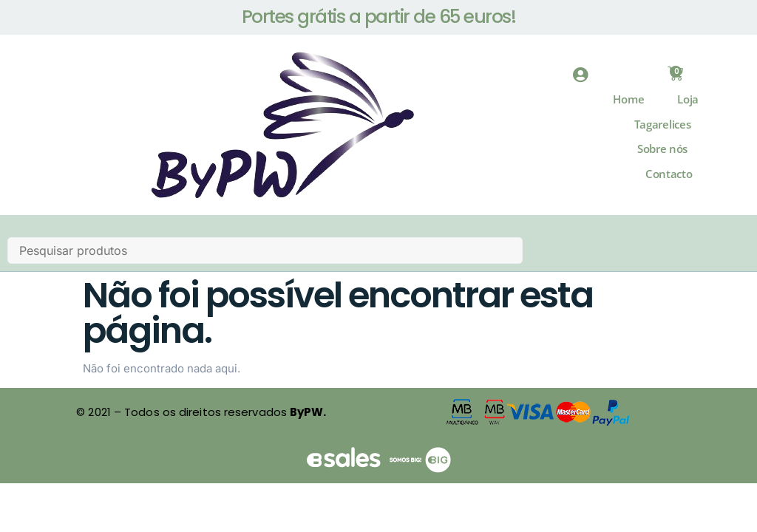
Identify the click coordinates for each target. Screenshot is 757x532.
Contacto (669, 183)
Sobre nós (662, 158)
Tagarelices (663, 134)
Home (628, 109)
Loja (688, 109)
